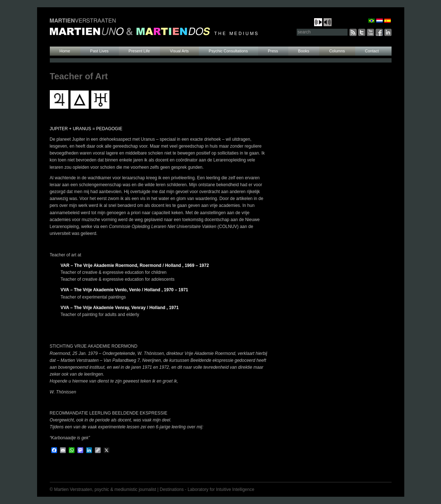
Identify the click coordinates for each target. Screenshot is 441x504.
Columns (337, 51)
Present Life (139, 51)
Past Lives (99, 51)
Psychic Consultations (228, 51)
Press (273, 51)
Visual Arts (179, 51)
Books (304, 51)
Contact (372, 51)
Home (65, 51)
